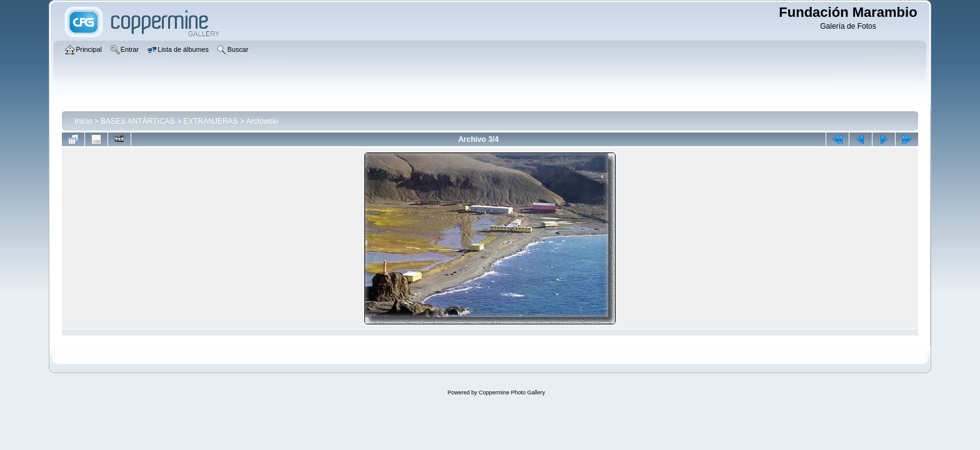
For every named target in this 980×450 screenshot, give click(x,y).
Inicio (83, 121)
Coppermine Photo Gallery (512, 392)
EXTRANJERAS (210, 121)
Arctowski (262, 121)
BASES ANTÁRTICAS (137, 121)
